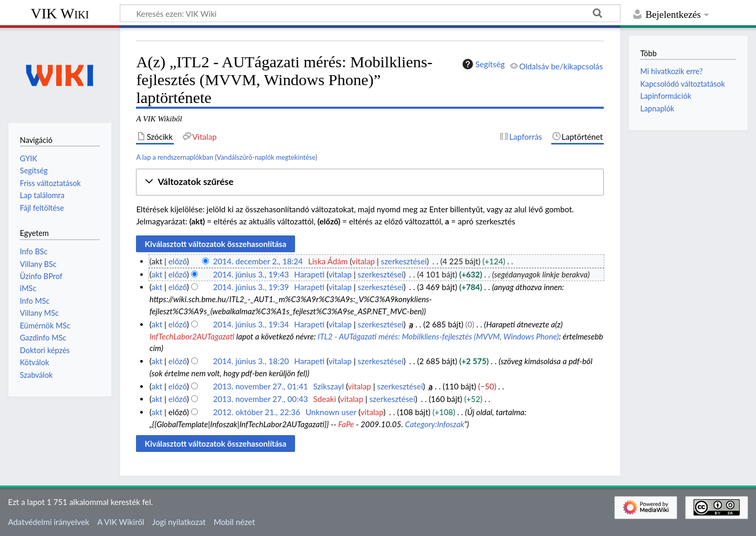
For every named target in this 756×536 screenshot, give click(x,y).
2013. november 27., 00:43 (261, 399)
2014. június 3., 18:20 (251, 361)
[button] (370, 182)
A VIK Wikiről (120, 522)
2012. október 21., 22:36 (257, 412)
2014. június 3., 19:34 (251, 324)
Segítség (482, 64)
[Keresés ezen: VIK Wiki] (370, 13)
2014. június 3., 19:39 (251, 287)
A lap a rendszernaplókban (175, 157)
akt (157, 274)
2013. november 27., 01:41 (261, 386)
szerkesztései (404, 261)
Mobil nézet (234, 522)
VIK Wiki (60, 13)
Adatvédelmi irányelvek (49, 522)
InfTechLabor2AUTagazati (192, 336)
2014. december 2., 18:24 (258, 261)
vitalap (363, 261)
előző (178, 261)
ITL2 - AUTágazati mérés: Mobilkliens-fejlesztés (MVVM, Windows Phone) (438, 336)
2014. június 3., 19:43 (251, 274)
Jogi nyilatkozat (179, 522)
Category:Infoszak (434, 424)
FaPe (346, 424)
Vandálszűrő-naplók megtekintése (266, 157)
